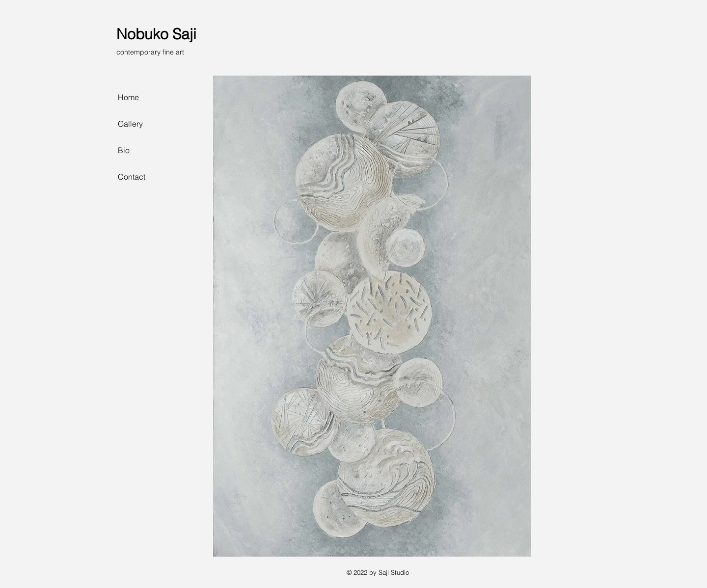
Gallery (130, 124)
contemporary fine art (150, 52)
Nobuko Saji (156, 34)
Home (128, 97)
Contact (132, 177)
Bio (124, 150)
